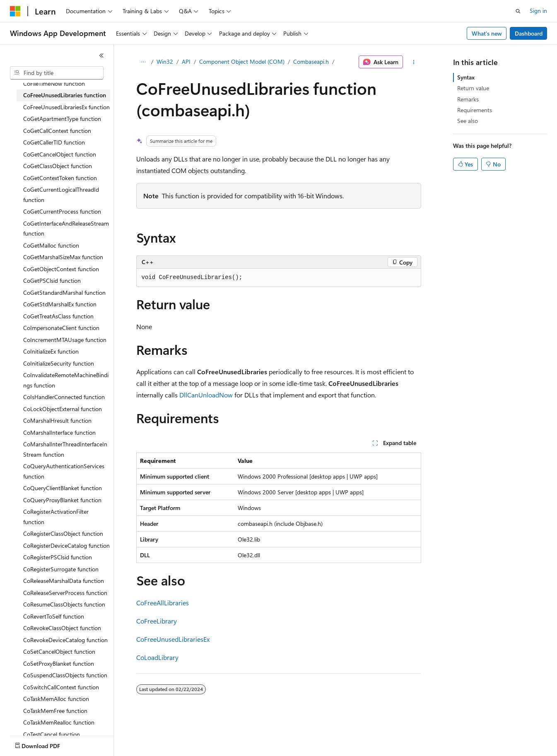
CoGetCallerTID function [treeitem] (54, 142)
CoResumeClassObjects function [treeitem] (64, 604)
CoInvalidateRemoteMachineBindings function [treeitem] (66, 380)
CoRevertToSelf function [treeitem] (54, 616)
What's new (487, 33)
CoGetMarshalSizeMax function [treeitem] (63, 257)
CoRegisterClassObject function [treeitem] (63, 533)
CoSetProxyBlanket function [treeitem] (59, 663)
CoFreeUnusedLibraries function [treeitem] (65, 95)
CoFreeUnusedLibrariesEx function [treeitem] (66, 107)
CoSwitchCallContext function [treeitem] (61, 687)
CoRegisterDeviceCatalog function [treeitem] (66, 545)
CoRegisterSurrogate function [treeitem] (61, 569)
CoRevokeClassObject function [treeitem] (62, 628)
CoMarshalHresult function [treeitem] (57, 420)
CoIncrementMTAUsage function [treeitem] (65, 340)
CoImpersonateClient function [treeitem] (61, 328)
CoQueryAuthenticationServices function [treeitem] (64, 471)
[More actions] (414, 62)
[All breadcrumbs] (143, 62)
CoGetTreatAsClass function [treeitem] (58, 316)
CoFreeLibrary (157, 621)
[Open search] (518, 11)
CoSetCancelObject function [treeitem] (59, 651)
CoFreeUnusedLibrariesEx (173, 639)
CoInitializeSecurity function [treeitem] (59, 363)
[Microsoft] (15, 11)
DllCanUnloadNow (206, 395)
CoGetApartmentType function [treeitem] (62, 119)
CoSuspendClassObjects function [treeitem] (65, 675)
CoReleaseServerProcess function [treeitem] (65, 593)
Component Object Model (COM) (242, 61)
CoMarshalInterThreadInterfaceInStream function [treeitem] (65, 449)
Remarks (468, 99)
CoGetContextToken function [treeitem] (60, 178)
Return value (473, 88)
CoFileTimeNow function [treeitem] (54, 83)
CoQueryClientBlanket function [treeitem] (63, 488)
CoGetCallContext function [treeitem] (57, 131)
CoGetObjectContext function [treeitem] (61, 269)
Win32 (165, 61)
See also (468, 121)
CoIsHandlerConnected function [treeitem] (64, 397)
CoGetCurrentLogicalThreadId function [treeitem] (61, 195)
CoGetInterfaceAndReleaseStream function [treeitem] (66, 229)
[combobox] (57, 73)
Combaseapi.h (311, 61)
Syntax (466, 77)
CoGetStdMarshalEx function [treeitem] (60, 304)
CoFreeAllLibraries (163, 603)
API (186, 61)
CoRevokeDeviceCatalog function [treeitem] (65, 640)
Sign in (538, 11)
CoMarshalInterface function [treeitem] (59, 432)
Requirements (475, 110)
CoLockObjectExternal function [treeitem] (63, 409)
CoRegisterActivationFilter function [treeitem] (56, 517)
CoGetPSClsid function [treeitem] (52, 280)
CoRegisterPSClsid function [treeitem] (58, 557)
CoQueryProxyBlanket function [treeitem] (62, 500)
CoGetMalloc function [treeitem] (51, 245)
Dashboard (529, 33)
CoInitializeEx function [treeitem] (51, 351)
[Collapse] (101, 55)
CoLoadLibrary (157, 657)
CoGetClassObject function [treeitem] (58, 166)
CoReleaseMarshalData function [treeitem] (64, 581)
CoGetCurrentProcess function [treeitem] (62, 211)
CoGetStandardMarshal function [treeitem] (64, 293)
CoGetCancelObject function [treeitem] (60, 154)
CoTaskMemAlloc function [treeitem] (56, 699)
